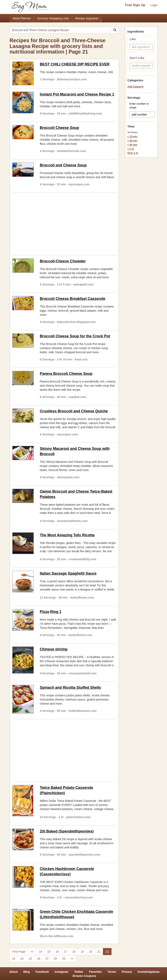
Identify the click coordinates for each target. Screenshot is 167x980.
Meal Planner (22, 18)
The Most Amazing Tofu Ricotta (67, 535)
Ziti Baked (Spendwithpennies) (67, 831)
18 (74, 952)
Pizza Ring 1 (51, 612)
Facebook (42, 972)
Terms (112, 972)
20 (91, 952)
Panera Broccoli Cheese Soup (66, 374)
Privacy (127, 972)
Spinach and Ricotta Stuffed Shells (70, 688)
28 (55, 959)
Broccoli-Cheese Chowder (63, 261)
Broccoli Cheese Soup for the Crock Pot (75, 336)
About (13, 972)
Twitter (79, 972)
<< (32, 952)
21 (99, 952)
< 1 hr (131, 149)
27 (47, 959)
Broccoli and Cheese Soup (63, 165)
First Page (19, 952)
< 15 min (132, 137)
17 (66, 952)
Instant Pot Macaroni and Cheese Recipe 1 (77, 94)
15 (49, 952)
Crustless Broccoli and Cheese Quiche (74, 411)
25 (30, 959)
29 (64, 959)
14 (41, 952)
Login (154, 5)
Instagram (62, 972)
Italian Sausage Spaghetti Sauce (68, 573)
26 (39, 959)
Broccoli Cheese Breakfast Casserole (73, 299)
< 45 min (132, 145)
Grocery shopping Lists (53, 18)
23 (14, 959)
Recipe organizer (87, 18)
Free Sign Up (135, 5)
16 (57, 952)
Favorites (95, 972)
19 (82, 952)
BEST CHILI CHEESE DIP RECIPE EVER (75, 64)
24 (22, 959)
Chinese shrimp (54, 649)
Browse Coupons (84, 976)
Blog (27, 972)
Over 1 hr (133, 153)
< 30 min (132, 141)
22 (107, 952)
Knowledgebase (149, 972)
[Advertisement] (64, 223)
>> (72, 959)
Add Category (135, 87)
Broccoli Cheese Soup (59, 128)
